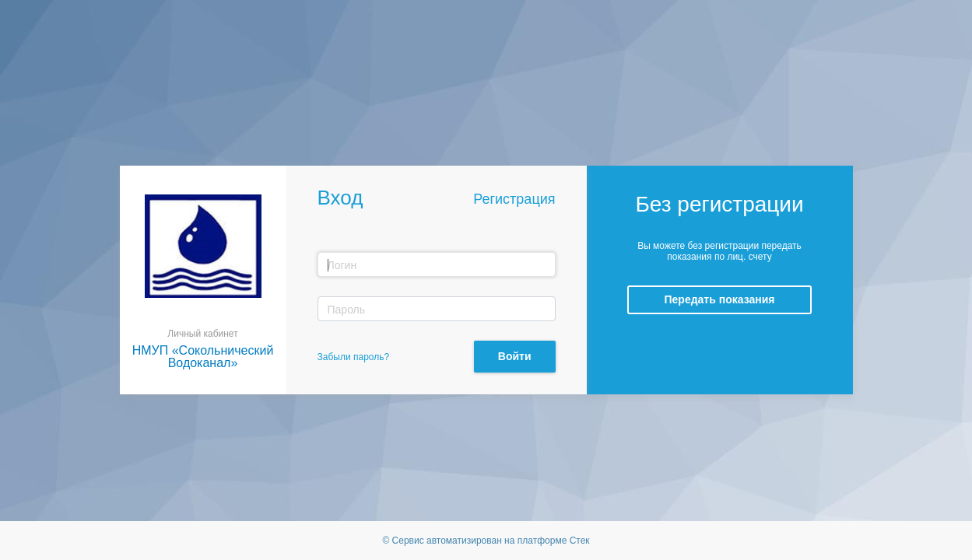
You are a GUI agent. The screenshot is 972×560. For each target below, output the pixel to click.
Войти (515, 356)
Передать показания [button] (720, 299)
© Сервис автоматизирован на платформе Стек (486, 541)
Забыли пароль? (354, 357)
